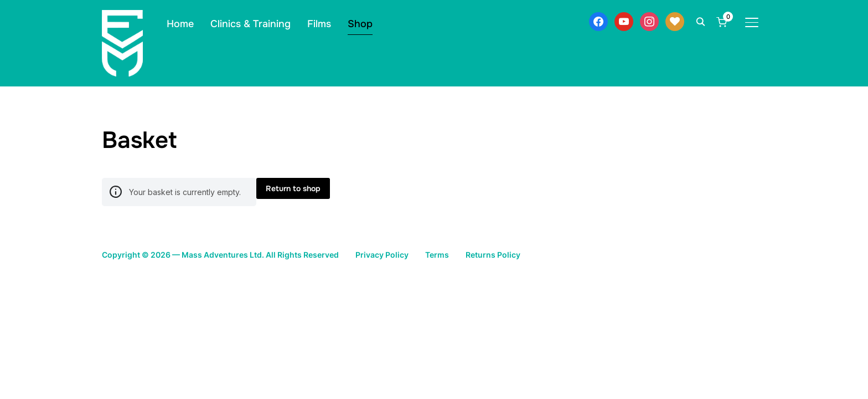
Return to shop (293, 188)
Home (180, 24)
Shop (360, 24)
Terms (477, 254)
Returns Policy (537, 254)
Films (319, 24)
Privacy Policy (417, 254)
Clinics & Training (250, 24)
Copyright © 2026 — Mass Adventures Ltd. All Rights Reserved (237, 254)
